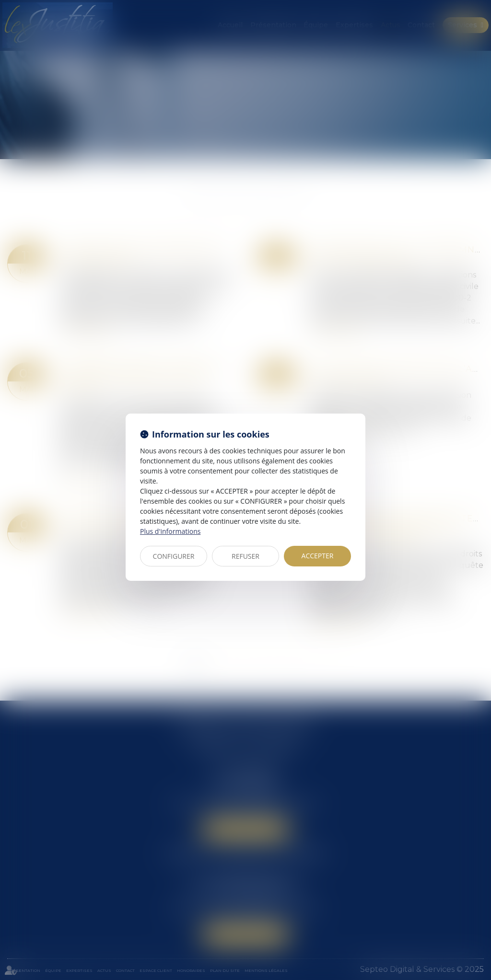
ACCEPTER (318, 556)
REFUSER (245, 556)
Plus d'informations (170, 531)
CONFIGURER (174, 556)
